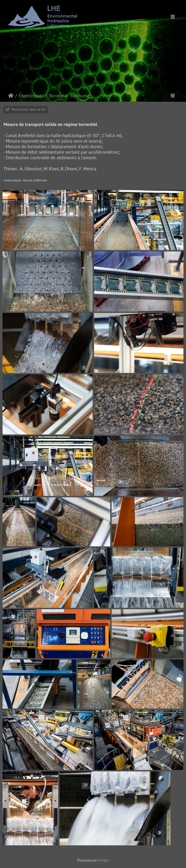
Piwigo (103, 860)
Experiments (31, 96)
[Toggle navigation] (173, 17)
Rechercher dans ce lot (26, 109)
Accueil (11, 96)
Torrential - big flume (69, 96)
